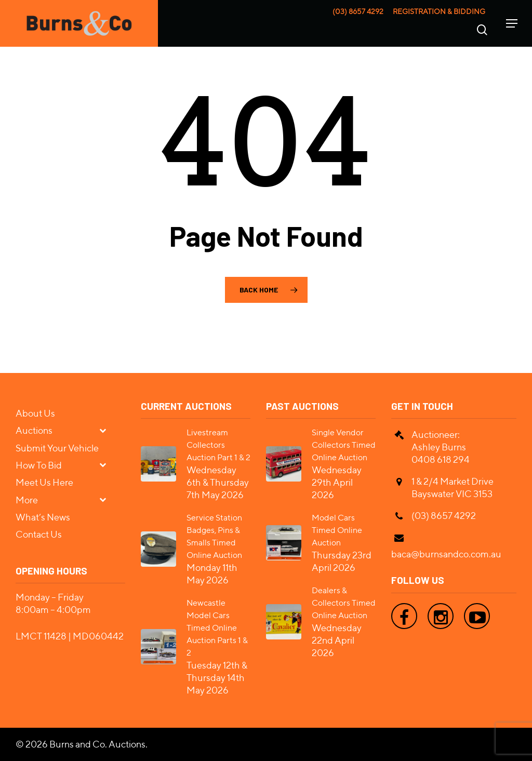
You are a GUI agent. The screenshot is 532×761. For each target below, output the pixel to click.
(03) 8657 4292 (358, 11)
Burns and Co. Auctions (97, 744)
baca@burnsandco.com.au (446, 554)
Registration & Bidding (439, 11)
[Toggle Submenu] (107, 430)
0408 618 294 (441, 459)
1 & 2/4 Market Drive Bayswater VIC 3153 (453, 488)
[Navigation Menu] (512, 23)
